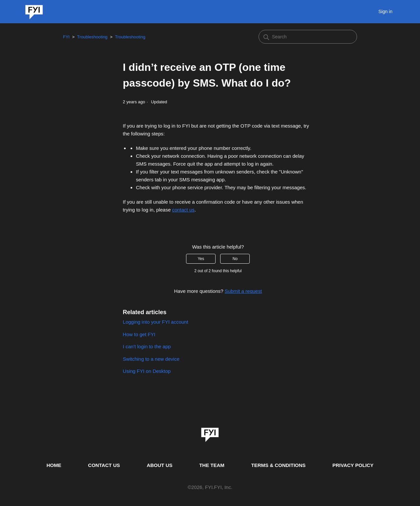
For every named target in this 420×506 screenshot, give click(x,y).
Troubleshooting (92, 37)
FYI (66, 37)
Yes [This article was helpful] (201, 259)
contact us (183, 210)
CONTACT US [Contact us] (104, 465)
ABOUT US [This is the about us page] (159, 465)
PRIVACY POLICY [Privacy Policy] (353, 465)
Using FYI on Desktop (147, 371)
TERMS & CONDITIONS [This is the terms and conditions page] (279, 465)
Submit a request (243, 291)
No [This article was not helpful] (235, 259)
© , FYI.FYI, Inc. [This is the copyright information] (210, 487)
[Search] (308, 37)
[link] (210, 433)
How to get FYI (139, 334)
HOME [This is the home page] (54, 465)
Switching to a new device (151, 359)
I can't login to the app (147, 346)
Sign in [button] (385, 11)
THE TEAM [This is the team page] (212, 465)
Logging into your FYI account (155, 322)
